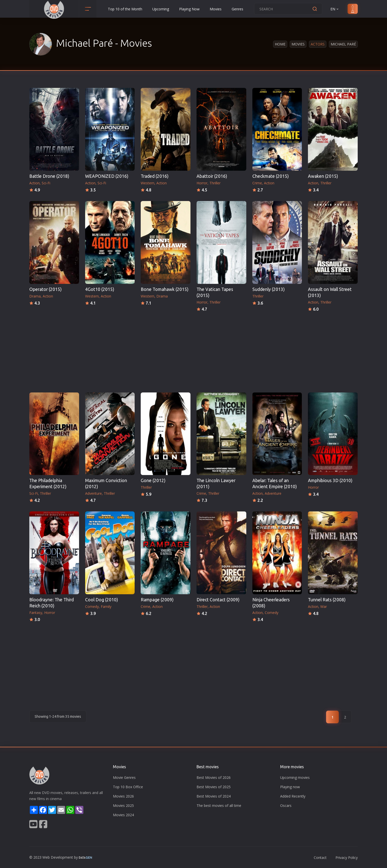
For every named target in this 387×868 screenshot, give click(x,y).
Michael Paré (343, 44)
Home (280, 44)
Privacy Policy (347, 858)
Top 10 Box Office (128, 787)
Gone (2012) (153, 480)
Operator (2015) (45, 289)
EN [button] (335, 9)
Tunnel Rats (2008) (327, 600)
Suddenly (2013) (269, 289)
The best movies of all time (219, 805)
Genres (237, 9)
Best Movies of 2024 (214, 796)
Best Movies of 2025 (214, 787)
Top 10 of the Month (125, 9)
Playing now (290, 787)
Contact (320, 858)
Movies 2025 (123, 805)
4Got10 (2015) (100, 289)
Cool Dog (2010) (102, 600)
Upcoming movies (295, 777)
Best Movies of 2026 (214, 777)
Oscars (286, 805)
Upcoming (161, 9)
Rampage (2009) (157, 600)
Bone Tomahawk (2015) (165, 289)
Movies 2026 (123, 796)
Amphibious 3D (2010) (330, 480)
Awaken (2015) (323, 176)
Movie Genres (124, 777)
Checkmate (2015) (271, 176)
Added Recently (293, 796)
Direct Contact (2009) (218, 600)
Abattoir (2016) (212, 176)
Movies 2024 (123, 815)
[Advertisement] (193, 351)
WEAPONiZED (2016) (107, 176)
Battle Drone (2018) (49, 176)
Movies (216, 9)
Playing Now (189, 9)
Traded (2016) (155, 176)
